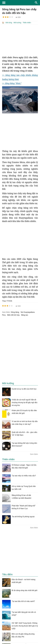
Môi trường (17, 23)
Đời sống (9, 23)
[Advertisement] (20, 40)
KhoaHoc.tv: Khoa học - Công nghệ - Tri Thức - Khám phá (20, 3)
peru (4, 315)
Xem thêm (34, 454)
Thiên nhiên (27, 23)
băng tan (25, 315)
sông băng (15, 312)
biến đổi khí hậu (13, 315)
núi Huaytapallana (28, 312)
